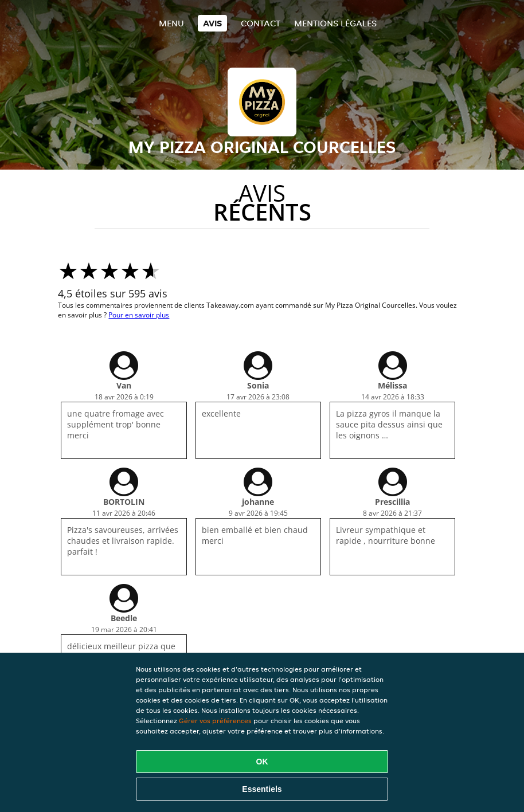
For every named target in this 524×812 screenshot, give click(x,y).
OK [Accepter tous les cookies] (262, 762)
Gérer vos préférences (215, 721)
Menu (171, 23)
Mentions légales (335, 23)
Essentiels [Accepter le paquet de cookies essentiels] (262, 789)
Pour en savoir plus (139, 315)
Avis (212, 23)
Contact (261, 23)
